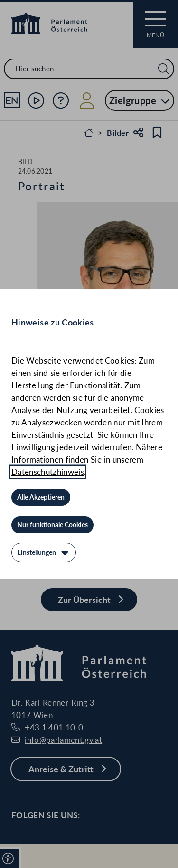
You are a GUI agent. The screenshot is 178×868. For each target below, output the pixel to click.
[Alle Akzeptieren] (41, 497)
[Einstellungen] (44, 552)
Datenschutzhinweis (48, 472)
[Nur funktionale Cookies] (52, 525)
